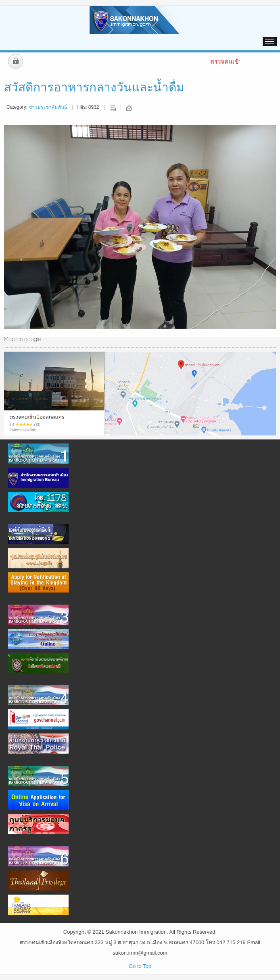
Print (113, 108)
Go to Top (140, 966)
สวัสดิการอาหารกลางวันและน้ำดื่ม (94, 88)
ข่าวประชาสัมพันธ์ (48, 107)
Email (129, 108)
